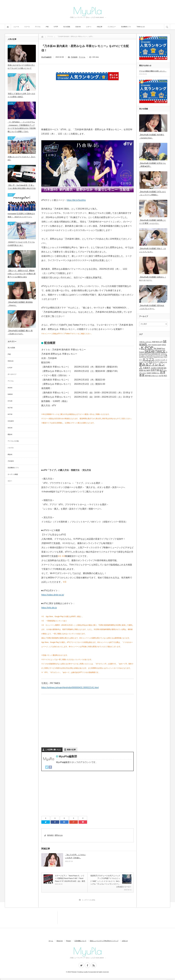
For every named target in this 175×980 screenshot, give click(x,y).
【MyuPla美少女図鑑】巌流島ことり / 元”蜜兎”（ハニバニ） (153, 222)
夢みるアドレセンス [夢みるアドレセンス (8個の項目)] (152, 366)
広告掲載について (80, 941)
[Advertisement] (87, 107)
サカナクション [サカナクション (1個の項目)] (159, 357)
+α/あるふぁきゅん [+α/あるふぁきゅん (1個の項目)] (145, 342)
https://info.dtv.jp (49, 608)
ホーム (51, 941)
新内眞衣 (50, 835)
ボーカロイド (12, 374)
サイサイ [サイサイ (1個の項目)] (150, 357)
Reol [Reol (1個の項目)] (163, 349)
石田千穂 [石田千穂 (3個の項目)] (155, 370)
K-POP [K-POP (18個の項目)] (147, 348)
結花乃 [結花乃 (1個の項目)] (149, 373)
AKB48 (10, 388)
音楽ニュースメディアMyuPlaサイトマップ (104, 941)
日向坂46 (11, 421)
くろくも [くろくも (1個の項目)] (164, 354)
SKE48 (10, 428)
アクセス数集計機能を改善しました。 (153, 71)
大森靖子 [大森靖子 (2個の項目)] (147, 368)
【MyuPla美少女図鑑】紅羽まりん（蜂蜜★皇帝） (153, 165)
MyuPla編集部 (46, 57)
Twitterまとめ (141, 27)
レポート (89, 27)
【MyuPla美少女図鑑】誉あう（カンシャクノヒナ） (153, 250)
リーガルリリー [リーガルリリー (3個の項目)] (152, 362)
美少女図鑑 (67, 27)
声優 (47, 27)
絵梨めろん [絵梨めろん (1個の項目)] (156, 373)
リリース (27, 27)
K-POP (56, 27)
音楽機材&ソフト (126, 27)
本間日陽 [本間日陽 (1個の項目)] (160, 368)
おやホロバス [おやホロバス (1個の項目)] (156, 354)
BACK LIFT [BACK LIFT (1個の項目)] (159, 342)
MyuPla (87, 10)
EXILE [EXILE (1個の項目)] (164, 345)
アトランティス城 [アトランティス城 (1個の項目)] (161, 355)
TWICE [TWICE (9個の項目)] (160, 351)
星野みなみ (59, 835)
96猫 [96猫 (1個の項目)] (154, 342)
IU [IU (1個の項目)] (140, 349)
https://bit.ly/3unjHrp (76, 200)
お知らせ (125, 941)
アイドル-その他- (13, 441)
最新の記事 (71, 750)
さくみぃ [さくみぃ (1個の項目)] (142, 355)
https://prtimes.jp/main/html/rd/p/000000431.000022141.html (70, 688)
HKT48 (10, 414)
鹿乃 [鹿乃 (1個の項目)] (165, 376)
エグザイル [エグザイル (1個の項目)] (143, 357)
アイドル (38, 27)
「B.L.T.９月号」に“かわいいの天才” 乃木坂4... (75, 856)
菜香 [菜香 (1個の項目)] (146, 376)
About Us (60, 941)
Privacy (69, 941)
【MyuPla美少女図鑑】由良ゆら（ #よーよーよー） (153, 279)
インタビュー (112, 27)
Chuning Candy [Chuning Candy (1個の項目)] (156, 345)
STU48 (10, 401)
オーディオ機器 (13, 474)
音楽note (78, 27)
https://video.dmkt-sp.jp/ (53, 595)
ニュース (16, 27)
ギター (10, 481)
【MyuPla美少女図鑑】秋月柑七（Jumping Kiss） (152, 136)
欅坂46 (10, 454)
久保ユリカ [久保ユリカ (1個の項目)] (163, 362)
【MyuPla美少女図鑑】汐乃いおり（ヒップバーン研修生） (153, 193)
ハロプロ (11, 448)
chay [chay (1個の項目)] (150, 345)
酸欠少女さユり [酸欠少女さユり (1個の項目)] (154, 376)
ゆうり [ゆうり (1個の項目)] (153, 355)
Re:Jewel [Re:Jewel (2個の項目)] (158, 348)
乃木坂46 (74, 57)
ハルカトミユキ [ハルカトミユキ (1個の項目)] (160, 360)
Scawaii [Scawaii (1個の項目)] (142, 352)
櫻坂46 (10, 434)
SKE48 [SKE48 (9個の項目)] (150, 351)
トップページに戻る (89, 900)
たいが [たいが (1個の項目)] (148, 355)
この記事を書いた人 (53, 750)
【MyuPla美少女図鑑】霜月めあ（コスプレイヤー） (152, 307)
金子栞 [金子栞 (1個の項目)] (161, 376)
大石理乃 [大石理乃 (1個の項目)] (154, 368)
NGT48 (10, 408)
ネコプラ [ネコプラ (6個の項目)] (148, 359)
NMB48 (10, 394)
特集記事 (100, 27)
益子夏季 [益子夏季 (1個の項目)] (147, 370)
